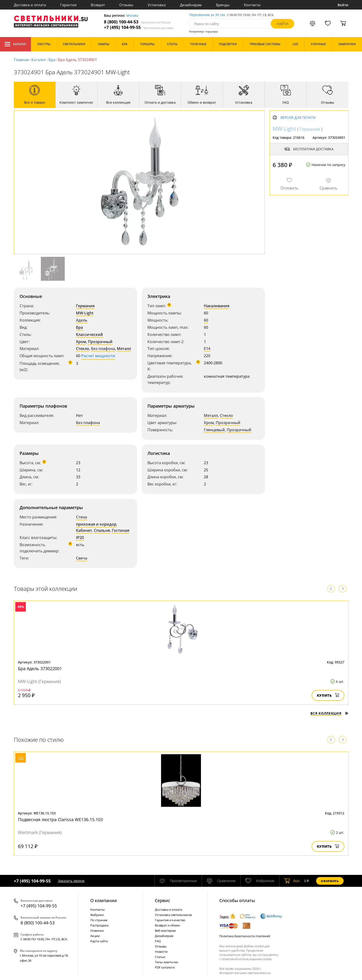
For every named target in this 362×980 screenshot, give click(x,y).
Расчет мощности (98, 356)
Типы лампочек (167, 962)
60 (206, 320)
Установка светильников (173, 915)
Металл (124, 349)
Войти (343, 5)
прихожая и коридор (96, 524)
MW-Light (85, 313)
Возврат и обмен (167, 925)
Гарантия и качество (170, 920)
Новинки (97, 931)
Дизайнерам (191, 5)
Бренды (223, 5)
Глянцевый (214, 430)
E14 (207, 349)
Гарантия (68, 5)
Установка (157, 5)
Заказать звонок (71, 881)
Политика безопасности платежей (245, 936)
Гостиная (121, 530)
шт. (292, 881)
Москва (132, 16)
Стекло (83, 349)
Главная (21, 60)
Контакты (252, 5)
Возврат (98, 5)
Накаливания (217, 306)
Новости (161, 952)
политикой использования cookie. (247, 959)
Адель (82, 320)
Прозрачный (100, 342)
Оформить (330, 881)
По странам (99, 920)
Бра (52, 60)
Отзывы (126, 5)
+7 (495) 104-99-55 (139, 27)
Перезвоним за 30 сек (207, 15)
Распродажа (99, 925)
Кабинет (84, 530)
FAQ (158, 941)
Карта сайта (99, 941)
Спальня (102, 530)
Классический (89, 334)
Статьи (160, 957)
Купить (328, 695)
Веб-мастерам (165, 931)
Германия (85, 306)
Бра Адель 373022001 (40, 668)
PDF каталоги (165, 967)
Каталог (15, 44)
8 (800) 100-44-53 (137, 22)
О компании (104, 900)
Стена (81, 517)
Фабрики (97, 915)
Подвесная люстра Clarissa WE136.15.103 (60, 819)
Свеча (82, 558)
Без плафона (103, 349)
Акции (95, 936)
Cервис (162, 900)
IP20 (80, 538)
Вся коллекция (329, 713)
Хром (81, 342)
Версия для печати (298, 118)
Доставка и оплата (30, 5)
